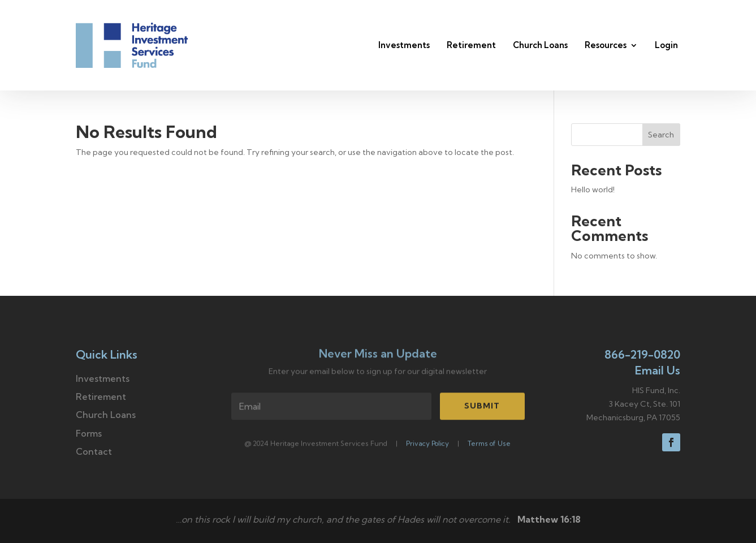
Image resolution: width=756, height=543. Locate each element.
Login (666, 45)
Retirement (471, 45)
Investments (404, 45)
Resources (606, 45)
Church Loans (540, 45)
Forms (89, 433)
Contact (94, 451)
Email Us (658, 370)
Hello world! (593, 189)
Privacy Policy (427, 445)
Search (661, 135)
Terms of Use (489, 445)
